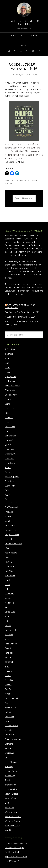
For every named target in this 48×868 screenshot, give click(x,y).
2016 (7, 358)
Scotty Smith (11, 735)
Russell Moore (11, 726)
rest (7, 703)
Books (8, 399)
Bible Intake (10, 390)
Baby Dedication (12, 386)
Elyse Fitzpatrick (12, 477)
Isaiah (8, 580)
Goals (7, 521)
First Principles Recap (15, 852)
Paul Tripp (9, 653)
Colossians (10, 427)
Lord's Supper (11, 612)
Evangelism (10, 486)
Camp (8, 404)
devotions (9, 459)
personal (9, 662)
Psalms (8, 685)
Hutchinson (10, 576)
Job (7, 589)
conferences (11, 436)
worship (8, 830)
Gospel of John (12, 535)
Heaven (8, 562)
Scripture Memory (13, 739)
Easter (8, 468)
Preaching (9, 680)
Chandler (9, 418)
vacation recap (12, 794)
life (6, 607)
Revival (8, 721)
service (8, 748)
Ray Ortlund (10, 689)
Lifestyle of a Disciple (14, 848)
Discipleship (10, 463)
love (7, 616)
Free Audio (10, 512)
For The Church (12, 507)
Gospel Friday (23, 180)
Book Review (11, 395)
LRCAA (8, 626)
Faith (7, 490)
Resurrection (11, 707)
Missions (9, 635)
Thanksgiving (11, 785)
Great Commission (13, 544)
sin (6, 757)
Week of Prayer (12, 812)
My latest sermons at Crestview (20, 306)
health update (11, 553)
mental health (11, 630)
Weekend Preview (13, 817)
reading (8, 694)
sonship (9, 183)
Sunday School (12, 771)
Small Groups (11, 762)
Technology (10, 776)
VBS (7, 803)
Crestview (9, 449)
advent (8, 372)
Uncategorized (11, 789)
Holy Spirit (9, 566)
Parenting (9, 648)
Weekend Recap (12, 821)
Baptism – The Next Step (16, 857)
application (10, 381)
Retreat (8, 712)
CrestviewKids (11, 454)
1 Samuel (9, 354)
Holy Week (10, 571)
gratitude (9, 539)
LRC (7, 621)
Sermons (9, 744)
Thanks (8, 780)
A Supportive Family (14, 317)
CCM (7, 413)
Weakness (10, 808)
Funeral (8, 516)
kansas (8, 598)
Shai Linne (9, 753)
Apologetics (10, 377)
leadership (9, 603)
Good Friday (10, 525)
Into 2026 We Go (13, 861)
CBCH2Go (9, 408)
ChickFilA (13, 503)
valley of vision (11, 798)
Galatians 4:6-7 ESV (14, 162)
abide (7, 368)
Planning (9, 671)
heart (7, 557)
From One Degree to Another (24, 23)
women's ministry (13, 826)
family (8, 495)
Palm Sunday (11, 644)
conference (10, 431)
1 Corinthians (11, 349)
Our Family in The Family (16, 312)
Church (8, 422)
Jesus (8, 585)
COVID (8, 445)
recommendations (13, 698)
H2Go (7, 548)
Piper (7, 667)
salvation (9, 730)
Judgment (9, 594)
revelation (9, 717)
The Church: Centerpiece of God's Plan (22, 321)
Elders (8, 472)
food (7, 499)
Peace (8, 657)
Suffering (9, 767)
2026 (7, 363)
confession (10, 440)
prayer (34, 180)
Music (7, 639)
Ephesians (9, 481)
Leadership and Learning (16, 843)
